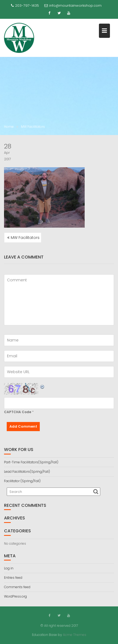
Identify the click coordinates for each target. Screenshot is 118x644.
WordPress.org (15, 596)
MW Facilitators (25, 238)
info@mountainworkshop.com (73, 6)
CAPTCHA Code (18, 412)
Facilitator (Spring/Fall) (22, 481)
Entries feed (13, 578)
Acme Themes (75, 634)
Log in (9, 568)
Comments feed (17, 587)
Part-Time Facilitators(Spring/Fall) (31, 462)
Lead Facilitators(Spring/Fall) (27, 472)
